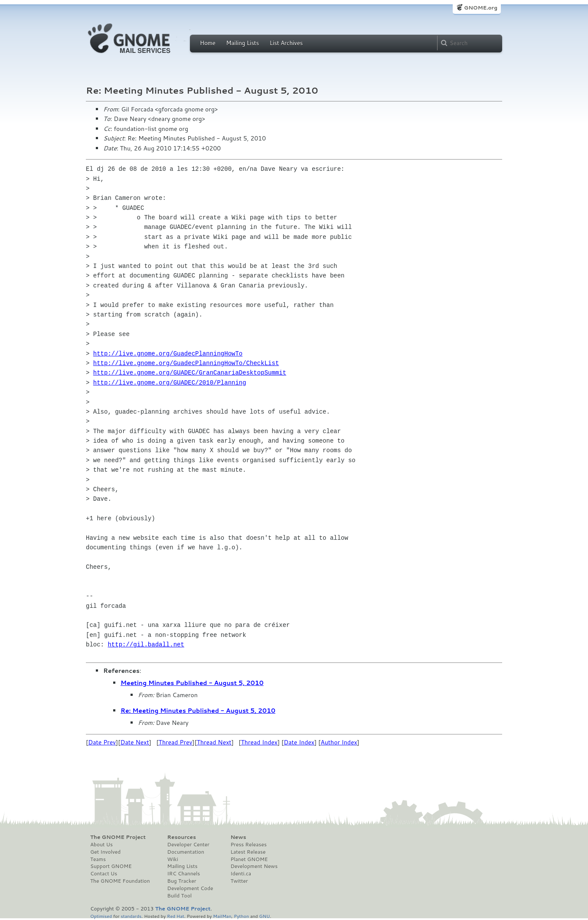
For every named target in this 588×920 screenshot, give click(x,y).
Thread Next (214, 742)
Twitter (239, 881)
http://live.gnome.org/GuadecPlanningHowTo (168, 354)
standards (131, 916)
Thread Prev (176, 742)
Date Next (134, 742)
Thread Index (260, 742)
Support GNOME (111, 866)
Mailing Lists (242, 43)
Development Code (190, 888)
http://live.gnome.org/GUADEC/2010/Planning (170, 383)
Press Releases (248, 845)
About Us (101, 845)
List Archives (286, 43)
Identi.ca (241, 874)
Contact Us (104, 874)
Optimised (101, 916)
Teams (98, 859)
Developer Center (188, 845)
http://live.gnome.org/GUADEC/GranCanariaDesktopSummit (190, 373)
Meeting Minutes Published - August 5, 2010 (192, 683)
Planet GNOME (249, 859)
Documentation (186, 852)
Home (208, 43)
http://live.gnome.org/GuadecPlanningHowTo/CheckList (186, 363)
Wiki (173, 859)
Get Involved (105, 852)
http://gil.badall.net (146, 644)
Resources (182, 837)
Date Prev (102, 742)
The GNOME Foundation (120, 881)
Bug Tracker (182, 881)
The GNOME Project (118, 837)
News (238, 837)
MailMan (222, 916)
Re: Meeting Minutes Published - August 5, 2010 (198, 711)
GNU (265, 916)
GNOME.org (481, 8)
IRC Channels (184, 874)
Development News (254, 866)
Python (241, 916)
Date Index (299, 742)
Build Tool (180, 896)
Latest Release (248, 852)
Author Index (339, 742)
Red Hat (176, 916)
